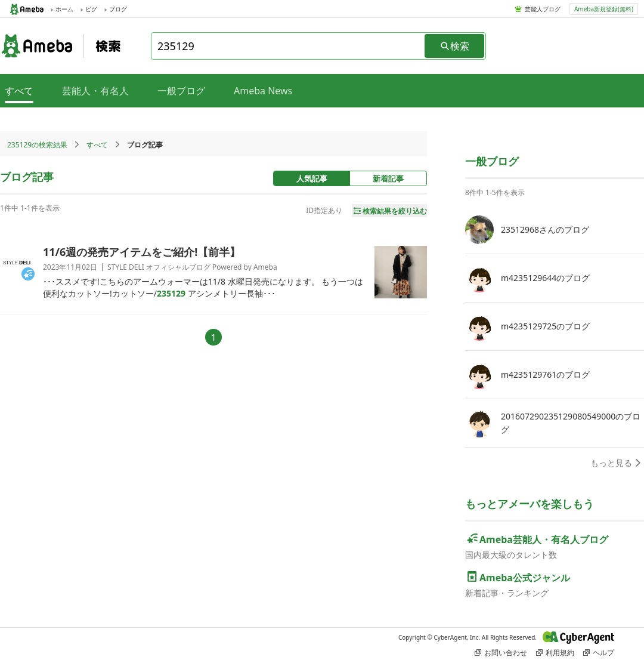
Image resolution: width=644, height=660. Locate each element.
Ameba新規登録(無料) (604, 9)
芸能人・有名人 (95, 91)
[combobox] (289, 46)
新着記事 (388, 178)
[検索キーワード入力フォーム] (289, 46)
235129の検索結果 (37, 145)
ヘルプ (599, 653)
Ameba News (263, 91)
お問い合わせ (501, 653)
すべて (97, 145)
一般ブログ (181, 91)
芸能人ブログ (543, 9)
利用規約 (555, 653)
